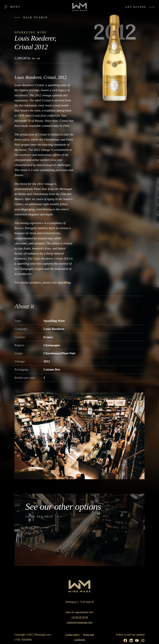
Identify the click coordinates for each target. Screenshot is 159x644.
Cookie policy (73, 635)
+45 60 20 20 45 (79, 617)
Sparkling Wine (31, 32)
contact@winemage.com (79, 622)
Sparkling (64, 282)
